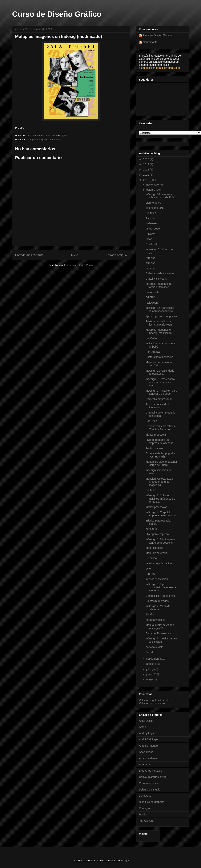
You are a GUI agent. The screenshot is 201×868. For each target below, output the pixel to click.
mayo (150, 679)
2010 (146, 180)
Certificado (152, 244)
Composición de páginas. (161, 596)
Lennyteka (145, 796)
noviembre (153, 185)
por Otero (151, 529)
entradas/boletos (155, 620)
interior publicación (157, 579)
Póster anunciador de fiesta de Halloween (159, 323)
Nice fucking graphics (152, 802)
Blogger (125, 860)
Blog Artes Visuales (151, 771)
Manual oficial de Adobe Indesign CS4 (160, 627)
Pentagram (146, 808)
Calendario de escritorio (160, 273)
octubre (151, 190)
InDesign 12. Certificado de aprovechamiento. (160, 309)
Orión (149, 239)
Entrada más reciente (29, 255)
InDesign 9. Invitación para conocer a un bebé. (161, 392)
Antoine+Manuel (149, 746)
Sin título (151, 213)
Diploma (150, 234)
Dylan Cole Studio (150, 790)
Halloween (152, 223)
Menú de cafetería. (157, 553)
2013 (146, 170)
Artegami (144, 764)
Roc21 (143, 814)
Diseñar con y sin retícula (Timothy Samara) (161, 428)
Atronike (150, 218)
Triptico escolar (155, 448)
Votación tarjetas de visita (154, 700)
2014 (146, 164)
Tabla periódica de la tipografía (158, 406)
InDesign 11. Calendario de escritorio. (160, 372)
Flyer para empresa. (157, 534)
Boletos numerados (157, 601)
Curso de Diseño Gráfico (57, 14)
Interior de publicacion (159, 563)
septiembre (153, 659)
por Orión (151, 338)
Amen (143, 727)
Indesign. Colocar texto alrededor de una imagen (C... (159, 482)
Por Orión (151, 421)
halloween (152, 303)
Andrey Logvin (148, 733)
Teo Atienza (146, 821)
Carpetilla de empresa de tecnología (160, 414)
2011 (146, 175)
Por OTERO (153, 352)
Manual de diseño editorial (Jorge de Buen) (161, 463)
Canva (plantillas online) (153, 777)
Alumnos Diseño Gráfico (157, 35)
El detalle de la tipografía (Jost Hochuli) (160, 455)
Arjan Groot (146, 752)
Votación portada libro (152, 703)
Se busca (151, 558)
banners (150, 268)
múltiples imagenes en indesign (44, 140)
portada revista (154, 647)
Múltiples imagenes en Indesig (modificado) (159, 331)
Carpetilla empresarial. (159, 399)
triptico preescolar (156, 435)
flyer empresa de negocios (161, 316)
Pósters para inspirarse (159, 357)
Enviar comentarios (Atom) (79, 265)
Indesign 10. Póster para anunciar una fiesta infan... (160, 382)
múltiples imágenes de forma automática (159, 285)
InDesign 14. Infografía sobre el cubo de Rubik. (161, 196)
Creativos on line (149, 783)
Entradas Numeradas (158, 633)
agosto (151, 664)
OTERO (150, 297)
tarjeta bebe (153, 229)
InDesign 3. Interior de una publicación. (161, 640)
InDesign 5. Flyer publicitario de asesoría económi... (161, 587)
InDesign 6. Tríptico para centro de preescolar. (160, 541)
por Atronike (153, 292)
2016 (146, 159)
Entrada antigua (116, 255)
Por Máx (151, 652)
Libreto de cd (153, 203)
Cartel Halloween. (156, 279)
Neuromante (150, 42)
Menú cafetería (154, 548)
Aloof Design (147, 721)
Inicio (74, 255)
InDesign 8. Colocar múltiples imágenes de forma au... (160, 499)
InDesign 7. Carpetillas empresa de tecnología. (161, 514)
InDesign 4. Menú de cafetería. (158, 608)
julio (149, 669)
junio (149, 674)
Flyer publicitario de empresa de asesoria (159, 441)
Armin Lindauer (148, 758)
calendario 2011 (155, 208)
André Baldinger (149, 739)
